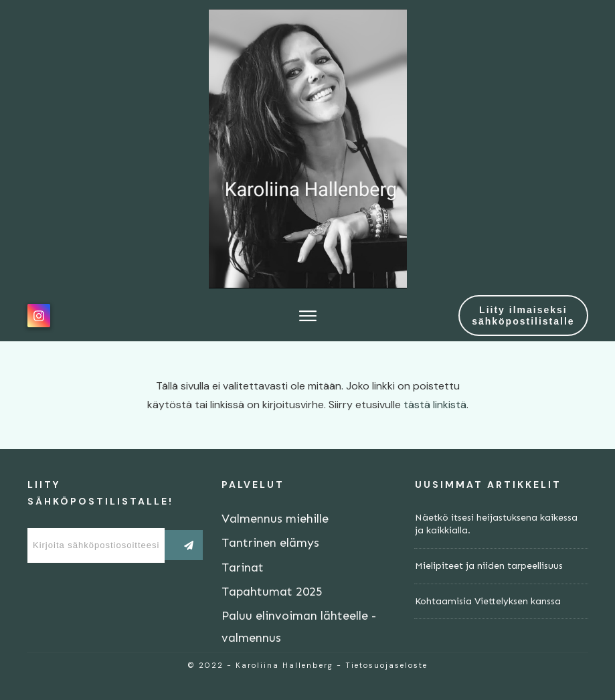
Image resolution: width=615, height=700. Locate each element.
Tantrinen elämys (270, 543)
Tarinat (243, 567)
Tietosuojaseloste (386, 665)
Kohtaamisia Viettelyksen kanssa (488, 601)
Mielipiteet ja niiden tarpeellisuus (489, 566)
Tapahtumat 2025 (272, 592)
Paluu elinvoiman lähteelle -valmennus (299, 626)
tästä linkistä (435, 405)
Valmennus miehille (275, 519)
